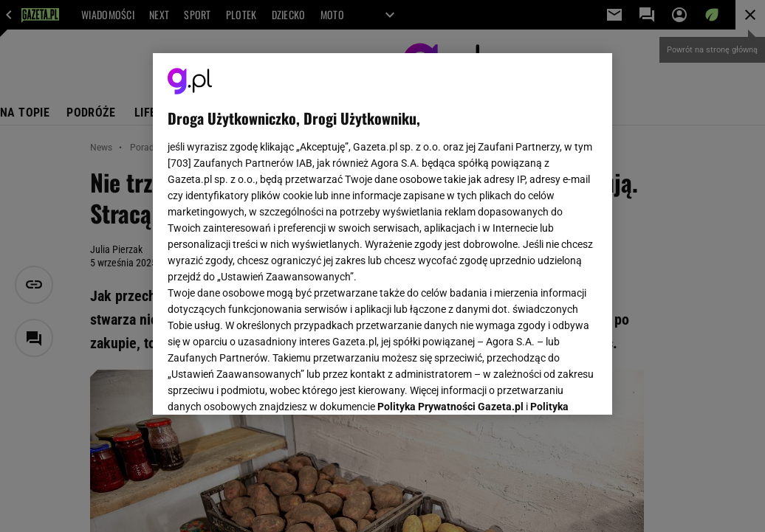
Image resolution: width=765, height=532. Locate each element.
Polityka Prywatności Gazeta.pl (450, 219)
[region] (382, 234)
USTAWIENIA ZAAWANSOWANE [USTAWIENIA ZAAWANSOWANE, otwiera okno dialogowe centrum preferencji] (265, 385)
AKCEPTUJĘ (548, 386)
